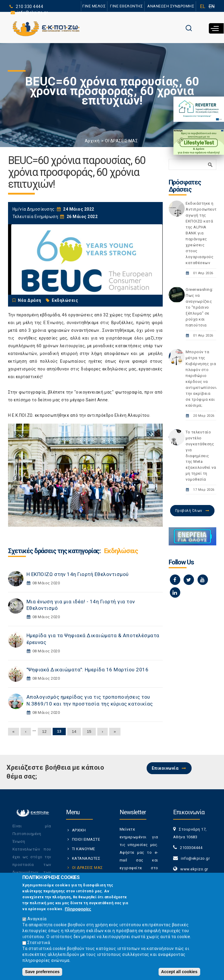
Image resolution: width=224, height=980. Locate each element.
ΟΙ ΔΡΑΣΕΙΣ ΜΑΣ (121, 141)
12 (44, 732)
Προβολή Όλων (189, 511)
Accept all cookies (179, 972)
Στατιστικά (39, 943)
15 (89, 732)
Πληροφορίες (78, 909)
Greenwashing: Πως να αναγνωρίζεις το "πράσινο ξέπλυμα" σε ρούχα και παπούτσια (199, 307)
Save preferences (42, 972)
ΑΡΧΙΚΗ (79, 830)
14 (74, 732)
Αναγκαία (37, 919)
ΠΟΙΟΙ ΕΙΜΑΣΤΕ (86, 839)
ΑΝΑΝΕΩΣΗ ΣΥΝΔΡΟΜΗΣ (171, 6)
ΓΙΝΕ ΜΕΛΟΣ (94, 6)
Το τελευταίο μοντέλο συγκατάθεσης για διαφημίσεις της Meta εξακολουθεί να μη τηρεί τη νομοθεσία (201, 456)
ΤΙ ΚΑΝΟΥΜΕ (84, 849)
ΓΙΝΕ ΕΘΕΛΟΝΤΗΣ (126, 6)
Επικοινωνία (165, 768)
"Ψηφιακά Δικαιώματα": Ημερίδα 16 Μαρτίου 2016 (88, 670)
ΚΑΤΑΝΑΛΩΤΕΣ (86, 858)
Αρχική (92, 141)
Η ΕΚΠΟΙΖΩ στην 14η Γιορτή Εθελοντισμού (78, 574)
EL (203, 6)
